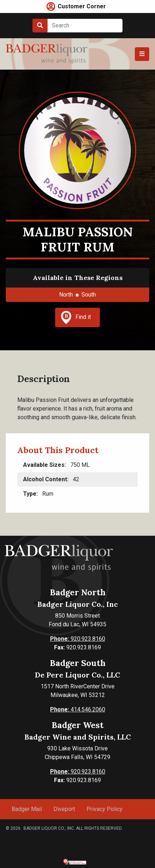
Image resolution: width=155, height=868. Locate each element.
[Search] (85, 26)
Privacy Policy (105, 809)
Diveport (64, 809)
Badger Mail (27, 809)
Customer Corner (82, 6)
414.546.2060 (78, 709)
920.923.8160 (78, 639)
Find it (76, 317)
